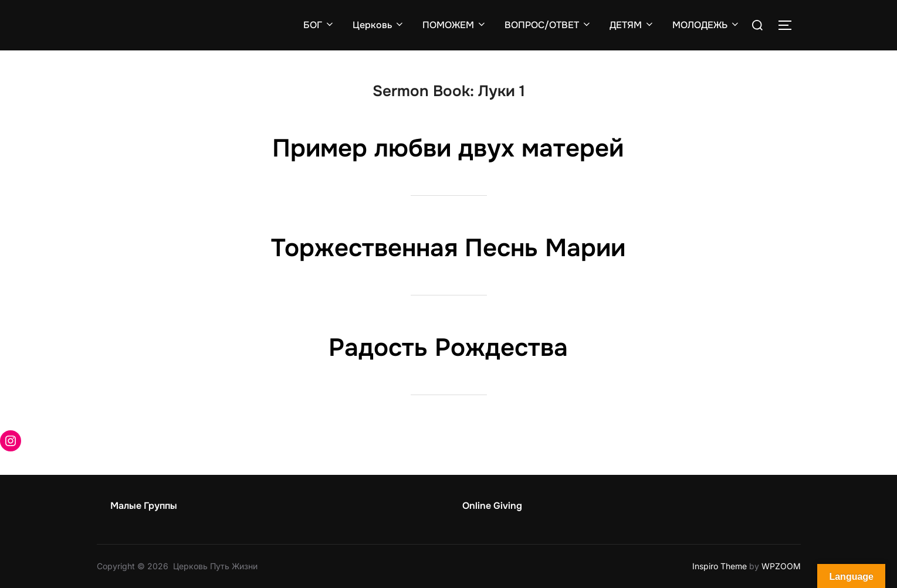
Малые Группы (144, 506)
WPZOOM (781, 566)
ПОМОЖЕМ (455, 25)
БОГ (319, 25)
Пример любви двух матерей (448, 148)
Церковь (379, 25)
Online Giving (492, 506)
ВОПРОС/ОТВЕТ (548, 25)
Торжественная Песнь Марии (448, 248)
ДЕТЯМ (632, 25)
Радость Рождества (448, 348)
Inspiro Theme (720, 566)
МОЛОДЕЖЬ (706, 25)
